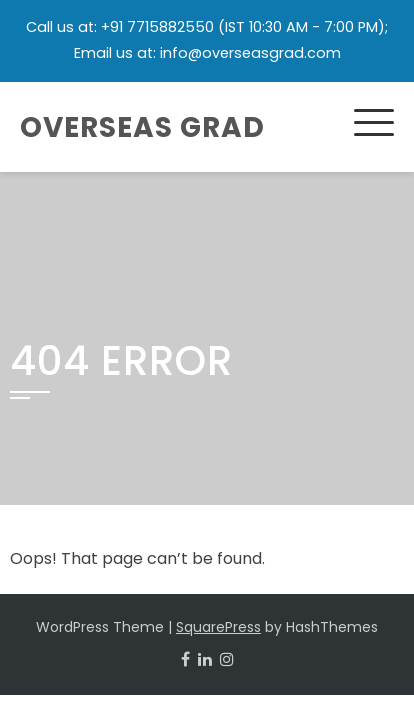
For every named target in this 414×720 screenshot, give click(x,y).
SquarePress (218, 627)
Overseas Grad (142, 127)
